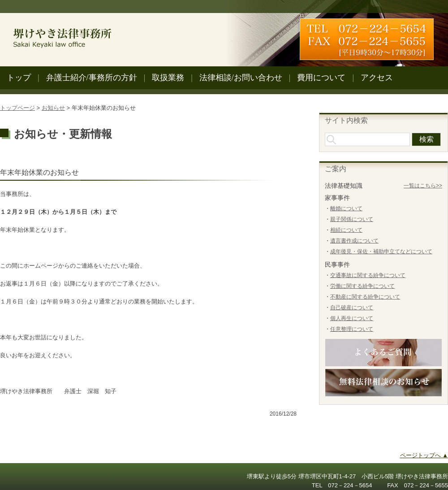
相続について (346, 230)
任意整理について (352, 329)
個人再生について (352, 318)
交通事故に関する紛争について (368, 275)
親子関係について (352, 219)
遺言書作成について (354, 241)
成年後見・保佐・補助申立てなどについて (381, 252)
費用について (321, 78)
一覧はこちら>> (423, 186)
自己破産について (352, 308)
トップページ (17, 108)
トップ (19, 78)
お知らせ (53, 108)
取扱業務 (168, 78)
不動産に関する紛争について (365, 297)
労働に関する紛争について (362, 286)
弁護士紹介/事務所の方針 (92, 78)
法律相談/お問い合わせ (241, 78)
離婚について (346, 208)
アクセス (377, 78)
